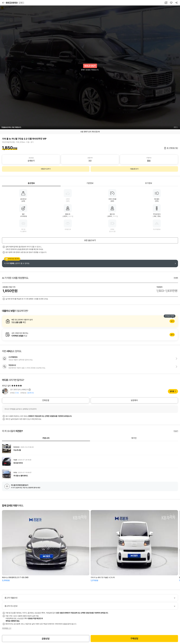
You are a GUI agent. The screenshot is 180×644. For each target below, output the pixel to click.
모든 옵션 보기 (90, 240)
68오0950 (15, 3)
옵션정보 (31, 183)
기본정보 (90, 183)
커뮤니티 (46, 438)
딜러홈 (172, 391)
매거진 (134, 438)
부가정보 (149, 183)
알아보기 (90, 321)
